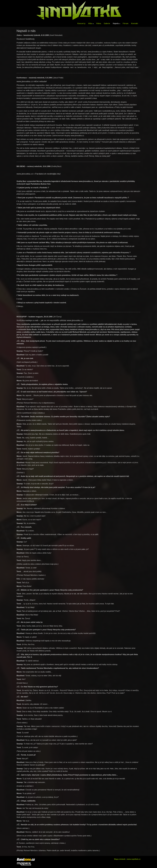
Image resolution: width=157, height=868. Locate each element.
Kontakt (135, 23)
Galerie (107, 23)
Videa (99, 23)
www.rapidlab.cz (134, 859)
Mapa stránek (120, 859)
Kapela (117, 24)
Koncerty (81, 23)
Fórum (126, 23)
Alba (91, 24)
